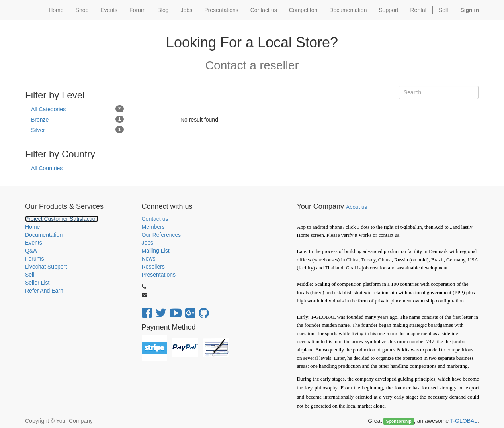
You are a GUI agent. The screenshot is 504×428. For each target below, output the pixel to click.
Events (34, 243)
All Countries (47, 168)
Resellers (153, 267)
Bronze (77, 119)
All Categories (77, 109)
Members (153, 227)
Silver (77, 130)
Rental (418, 10)
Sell (443, 10)
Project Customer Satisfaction (62, 219)
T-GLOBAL (464, 421)
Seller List (37, 283)
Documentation (44, 235)
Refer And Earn (44, 291)
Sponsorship (399, 421)
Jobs (148, 243)
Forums (34, 259)
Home (32, 227)
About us (357, 207)
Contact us (155, 219)
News (149, 259)
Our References (161, 235)
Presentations (159, 275)
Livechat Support (46, 267)
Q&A (31, 251)
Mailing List (156, 251)
